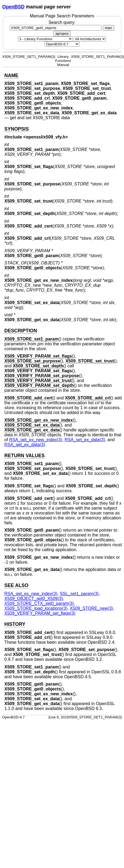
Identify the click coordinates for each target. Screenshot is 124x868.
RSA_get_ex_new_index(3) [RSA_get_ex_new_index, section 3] (36, 440)
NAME (11, 75)
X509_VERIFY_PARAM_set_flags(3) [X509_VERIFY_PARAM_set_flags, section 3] (40, 613)
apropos (62, 34)
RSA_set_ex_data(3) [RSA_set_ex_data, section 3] (85, 440)
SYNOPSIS (17, 129)
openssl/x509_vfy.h (46, 137)
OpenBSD (13, 7)
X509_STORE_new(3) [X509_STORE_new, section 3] (92, 608)
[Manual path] (62, 44)
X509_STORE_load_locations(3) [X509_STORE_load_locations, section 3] (36, 608)
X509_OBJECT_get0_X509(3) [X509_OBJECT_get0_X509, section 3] (34, 599)
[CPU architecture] (90, 39)
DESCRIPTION (21, 331)
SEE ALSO (16, 585)
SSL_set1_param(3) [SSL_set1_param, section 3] (79, 594)
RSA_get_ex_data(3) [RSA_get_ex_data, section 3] (25, 445)
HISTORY (15, 624)
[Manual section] (45, 39)
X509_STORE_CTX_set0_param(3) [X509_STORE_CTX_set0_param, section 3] (39, 603)
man (108, 28)
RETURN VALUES (24, 456)
